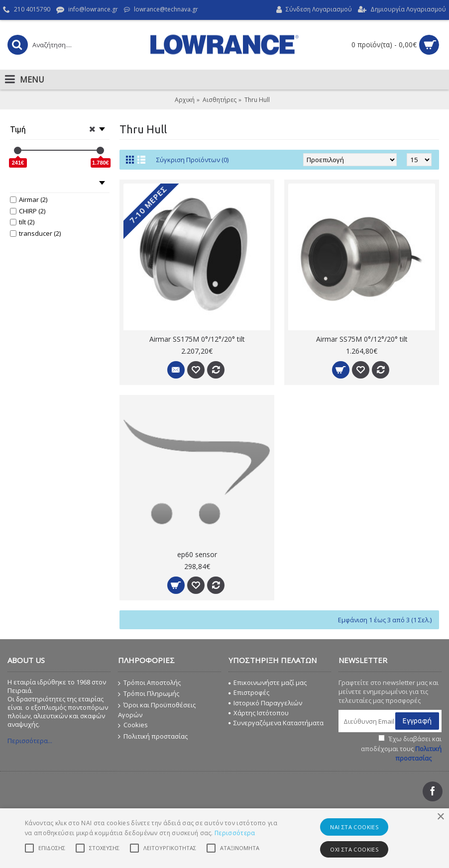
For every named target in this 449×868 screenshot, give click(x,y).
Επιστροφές (249, 692)
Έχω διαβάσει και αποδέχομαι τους (401, 748)
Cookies (133, 725)
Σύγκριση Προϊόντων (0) (192, 160)
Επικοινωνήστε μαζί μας (268, 682)
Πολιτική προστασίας (153, 737)
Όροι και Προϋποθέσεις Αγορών (157, 710)
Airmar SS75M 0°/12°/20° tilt (362, 339)
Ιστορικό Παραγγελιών (265, 703)
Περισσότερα (235, 833)
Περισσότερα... (30, 741)
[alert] (224, 838)
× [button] (440, 817)
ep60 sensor (197, 554)
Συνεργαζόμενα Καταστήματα (276, 723)
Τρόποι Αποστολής (149, 683)
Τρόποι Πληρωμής (149, 694)
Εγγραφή (417, 721)
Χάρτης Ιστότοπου (259, 713)
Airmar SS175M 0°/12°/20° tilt (197, 339)
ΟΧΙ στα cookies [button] (354, 849)
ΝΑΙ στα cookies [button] (354, 827)
